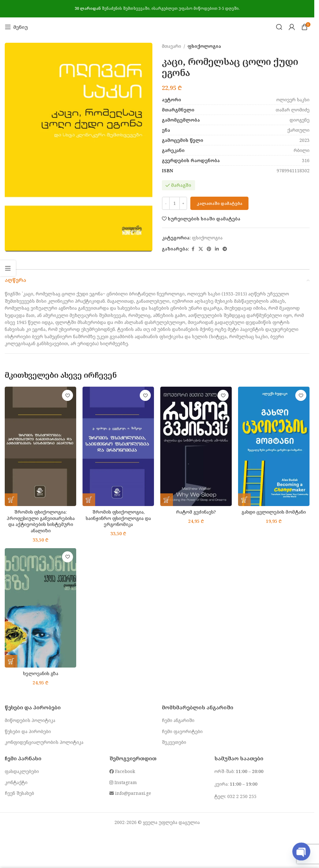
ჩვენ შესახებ (19, 793)
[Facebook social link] (193, 249)
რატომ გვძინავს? (196, 512)
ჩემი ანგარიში (178, 720)
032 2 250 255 (242, 796)
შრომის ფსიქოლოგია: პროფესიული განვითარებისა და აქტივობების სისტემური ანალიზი (40, 521)
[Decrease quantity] (166, 203)
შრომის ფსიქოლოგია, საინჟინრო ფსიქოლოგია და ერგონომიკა (118, 518)
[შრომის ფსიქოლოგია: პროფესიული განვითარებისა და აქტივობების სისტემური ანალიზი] (40, 446)
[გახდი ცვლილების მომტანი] (274, 446)
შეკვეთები (174, 742)
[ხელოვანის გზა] (40, 608)
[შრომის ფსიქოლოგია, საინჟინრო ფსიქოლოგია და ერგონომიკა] (118, 446)
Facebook (122, 771)
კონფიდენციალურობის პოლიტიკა (44, 742)
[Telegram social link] (225, 249)
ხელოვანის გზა (40, 673)
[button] (11, 500)
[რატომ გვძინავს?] (196, 446)
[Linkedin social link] (217, 249)
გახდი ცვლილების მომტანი (274, 512)
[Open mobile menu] (16, 27)
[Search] (279, 27)
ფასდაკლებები (22, 771)
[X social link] (201, 249)
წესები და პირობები (28, 731)
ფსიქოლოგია (204, 46)
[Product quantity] (175, 203)
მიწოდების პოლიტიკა (30, 720)
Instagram (123, 782)
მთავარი (172, 46)
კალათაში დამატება (219, 203)
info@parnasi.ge (130, 793)
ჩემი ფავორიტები (182, 731)
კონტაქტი (16, 782)
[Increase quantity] (183, 203)
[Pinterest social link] (209, 249)
